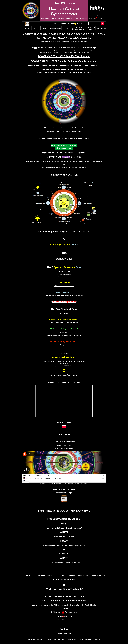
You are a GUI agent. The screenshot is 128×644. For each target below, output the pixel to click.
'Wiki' (65, 493)
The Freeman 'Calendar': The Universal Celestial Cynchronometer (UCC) (73, 484)
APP (36, 28)
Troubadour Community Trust (76, 642)
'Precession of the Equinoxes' (75, 153)
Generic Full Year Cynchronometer (78, 28)
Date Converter (56, 28)
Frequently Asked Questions (64, 519)
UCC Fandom (101, 28)
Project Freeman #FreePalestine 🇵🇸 (46, 484)
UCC (71, 616)
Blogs (45, 28)
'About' (65, 445)
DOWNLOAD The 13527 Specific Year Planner (64, 56)
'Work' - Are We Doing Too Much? (64, 589)
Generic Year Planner (90, 28)
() (64, 302)
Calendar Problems (64, 580)
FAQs (66, 28)
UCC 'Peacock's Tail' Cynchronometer (64, 601)
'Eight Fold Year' (69, 366)
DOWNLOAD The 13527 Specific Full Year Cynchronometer (64, 61)
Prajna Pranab (63, 642)
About (27, 28)
